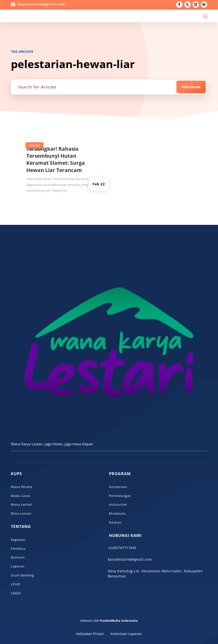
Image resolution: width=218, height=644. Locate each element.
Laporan (18, 566)
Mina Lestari (21, 513)
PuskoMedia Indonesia (119, 620)
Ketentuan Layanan (126, 634)
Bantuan (18, 557)
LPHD (15, 584)
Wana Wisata (22, 487)
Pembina (18, 549)
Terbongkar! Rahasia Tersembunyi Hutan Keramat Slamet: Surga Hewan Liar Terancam (56, 159)
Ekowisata (117, 513)
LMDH (16, 593)
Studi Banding (22, 575)
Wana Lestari (22, 504)
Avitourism (118, 504)
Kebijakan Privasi (90, 634)
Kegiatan (18, 540)
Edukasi (35, 145)
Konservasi (118, 487)
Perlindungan (120, 496)
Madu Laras (21, 496)
